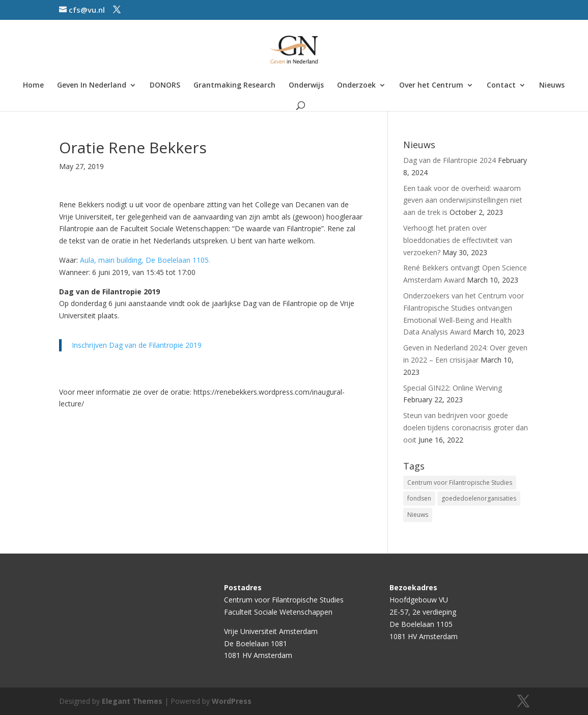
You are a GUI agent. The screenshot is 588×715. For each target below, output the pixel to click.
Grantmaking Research (234, 86)
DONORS (165, 86)
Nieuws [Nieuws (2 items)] (418, 515)
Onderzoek (356, 86)
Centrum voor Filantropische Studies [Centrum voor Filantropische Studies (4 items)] (460, 483)
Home (33, 86)
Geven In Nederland (92, 86)
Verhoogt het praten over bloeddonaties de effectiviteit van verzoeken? (458, 240)
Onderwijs (306, 86)
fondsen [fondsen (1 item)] (419, 498)
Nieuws (552, 86)
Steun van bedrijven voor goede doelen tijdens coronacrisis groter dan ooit (466, 428)
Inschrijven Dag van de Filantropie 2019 (137, 345)
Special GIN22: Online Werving (453, 388)
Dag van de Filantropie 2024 (450, 160)
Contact (501, 86)
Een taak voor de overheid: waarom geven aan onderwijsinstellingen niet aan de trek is (463, 200)
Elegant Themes (132, 701)
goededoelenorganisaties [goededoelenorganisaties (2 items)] (479, 498)
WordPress (232, 701)
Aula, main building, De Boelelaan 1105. (145, 260)
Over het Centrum (431, 86)
